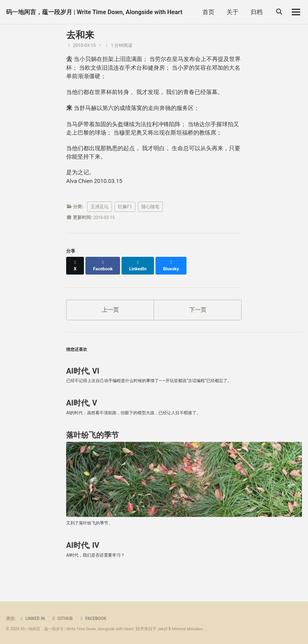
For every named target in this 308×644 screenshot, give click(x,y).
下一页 (198, 322)
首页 (206, 12)
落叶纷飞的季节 (92, 452)
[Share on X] (75, 280)
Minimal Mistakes (197, 629)
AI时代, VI (83, 385)
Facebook (96, 618)
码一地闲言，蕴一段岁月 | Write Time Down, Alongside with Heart (94, 12)
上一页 (110, 322)
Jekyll (171, 629)
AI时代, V (82, 419)
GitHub (64, 618)
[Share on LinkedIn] (140, 280)
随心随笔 (150, 224)
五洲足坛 (100, 224)
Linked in (33, 618)
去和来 (80, 35)
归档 (254, 12)
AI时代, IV (83, 564)
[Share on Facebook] (104, 280)
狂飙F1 (125, 224)
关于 (230, 12)
